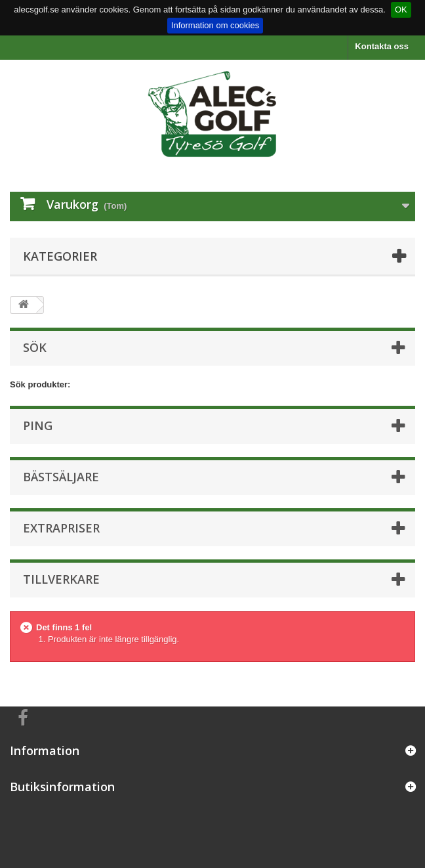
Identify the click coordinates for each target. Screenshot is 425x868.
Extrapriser (61, 528)
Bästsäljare (61, 477)
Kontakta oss (382, 46)
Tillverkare (61, 579)
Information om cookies (215, 25)
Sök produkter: (40, 384)
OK (401, 10)
